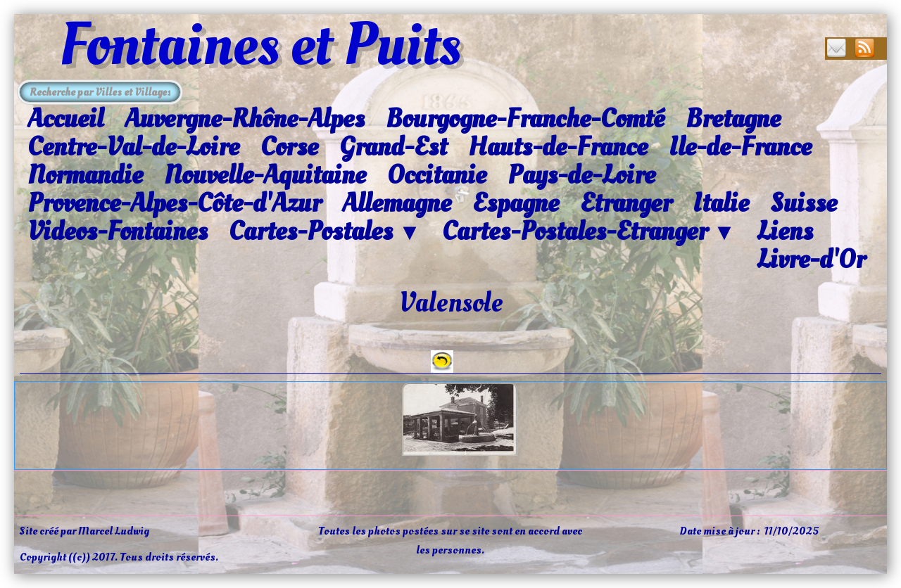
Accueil (65, 119)
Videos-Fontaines (118, 231)
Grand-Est (393, 147)
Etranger (626, 203)
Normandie (85, 175)
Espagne (516, 203)
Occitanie (437, 175)
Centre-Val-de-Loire (133, 147)
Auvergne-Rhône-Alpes (245, 119)
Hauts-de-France (558, 147)
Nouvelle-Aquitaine (265, 175)
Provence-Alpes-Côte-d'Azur (174, 203)
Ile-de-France (740, 147)
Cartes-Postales (325, 232)
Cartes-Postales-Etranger (589, 232)
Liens (785, 231)
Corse (289, 147)
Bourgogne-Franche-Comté (525, 119)
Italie (721, 203)
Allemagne (397, 203)
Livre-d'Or (811, 260)
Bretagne (733, 119)
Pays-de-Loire (581, 175)
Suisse (804, 203)
